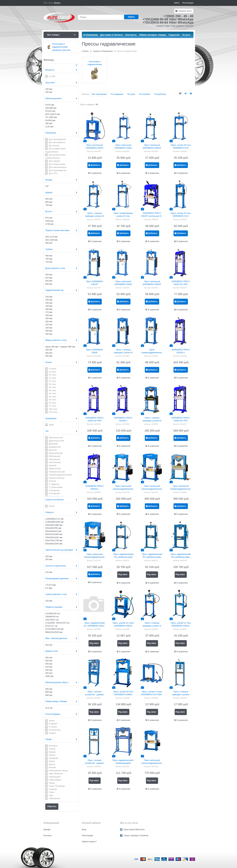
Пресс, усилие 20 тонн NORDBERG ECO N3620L (181, 148)
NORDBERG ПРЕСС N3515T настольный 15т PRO (152, 216)
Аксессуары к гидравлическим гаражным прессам (95, 64)
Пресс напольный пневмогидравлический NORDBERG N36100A (181, 489)
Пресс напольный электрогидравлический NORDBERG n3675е (152, 489)
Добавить (96, 165)
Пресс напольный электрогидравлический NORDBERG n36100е (95, 557)
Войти (177, 3)
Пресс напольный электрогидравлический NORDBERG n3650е (123, 489)
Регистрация (188, 3)
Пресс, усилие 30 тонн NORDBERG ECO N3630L (181, 216)
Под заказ (123, 574)
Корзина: (185, 11)
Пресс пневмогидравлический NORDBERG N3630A (152, 353)
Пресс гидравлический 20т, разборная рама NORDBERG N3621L (123, 557)
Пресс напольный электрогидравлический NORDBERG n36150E (152, 763)
